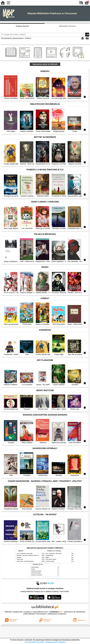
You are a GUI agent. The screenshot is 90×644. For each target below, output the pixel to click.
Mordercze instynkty (37, 575)
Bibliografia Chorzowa (67, 26)
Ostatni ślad (20, 559)
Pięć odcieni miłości (51, 559)
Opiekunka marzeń (36, 571)
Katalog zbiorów (22, 26)
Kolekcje (28, 38)
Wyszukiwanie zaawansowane (12, 38)
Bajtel (47, 557)
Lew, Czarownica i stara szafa (25, 554)
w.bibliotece (55, 612)
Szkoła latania (50, 555)
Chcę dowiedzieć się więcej (34, 642)
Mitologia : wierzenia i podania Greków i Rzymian (30, 555)
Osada (33, 569)
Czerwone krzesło (36, 573)
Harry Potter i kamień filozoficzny (25, 561)
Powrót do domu (50, 561)
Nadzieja (19, 557)
